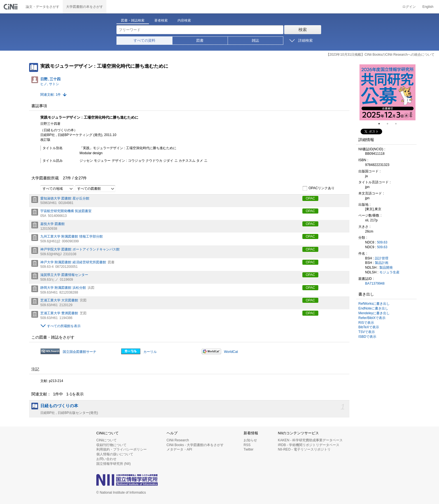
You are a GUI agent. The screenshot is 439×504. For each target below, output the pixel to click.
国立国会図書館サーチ (80, 352)
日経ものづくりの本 (59, 406)
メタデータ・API (179, 449)
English (428, 7)
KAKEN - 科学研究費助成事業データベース (310, 440)
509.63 (382, 242)
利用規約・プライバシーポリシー (122, 449)
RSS (247, 445)
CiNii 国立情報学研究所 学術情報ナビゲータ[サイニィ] (11, 7)
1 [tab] (381, 124)
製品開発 (386, 268)
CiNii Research (178, 440)
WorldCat (231, 352)
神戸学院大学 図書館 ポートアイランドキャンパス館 (80, 249)
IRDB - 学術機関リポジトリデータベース (309, 445)
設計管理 (382, 258)
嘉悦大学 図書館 (52, 224)
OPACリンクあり (318, 188)
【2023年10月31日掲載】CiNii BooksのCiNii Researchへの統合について (380, 55)
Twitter (248, 449)
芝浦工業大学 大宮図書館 (59, 300)
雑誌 (255, 40)
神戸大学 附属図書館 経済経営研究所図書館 (73, 262)
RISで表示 (366, 323)
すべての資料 (144, 40)
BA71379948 (375, 283)
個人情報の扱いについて (115, 454)
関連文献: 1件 (51, 95)
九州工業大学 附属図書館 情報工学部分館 (72, 236)
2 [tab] (390, 124)
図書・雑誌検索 (133, 20)
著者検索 (161, 20)
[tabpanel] (387, 92)
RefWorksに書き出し (374, 304)
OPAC (310, 198)
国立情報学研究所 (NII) (114, 464)
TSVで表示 (367, 332)
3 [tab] (398, 124)
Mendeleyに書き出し (374, 313)
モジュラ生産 (389, 272)
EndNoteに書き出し (373, 308)
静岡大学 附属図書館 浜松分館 (63, 288)
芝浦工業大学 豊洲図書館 (59, 313)
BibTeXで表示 (369, 327)
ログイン (409, 7)
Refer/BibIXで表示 (372, 318)
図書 (200, 40)
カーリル (150, 352)
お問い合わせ (106, 459)
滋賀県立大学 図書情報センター (64, 275)
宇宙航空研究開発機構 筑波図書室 (66, 211)
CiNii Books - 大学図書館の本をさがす (195, 445)
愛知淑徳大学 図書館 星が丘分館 (65, 198)
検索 (303, 30)
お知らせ (250, 440)
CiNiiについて (107, 440)
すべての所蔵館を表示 (64, 326)
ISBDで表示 (367, 337)
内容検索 (184, 20)
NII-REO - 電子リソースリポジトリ (304, 449)
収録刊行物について (111, 445)
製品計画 (382, 263)
